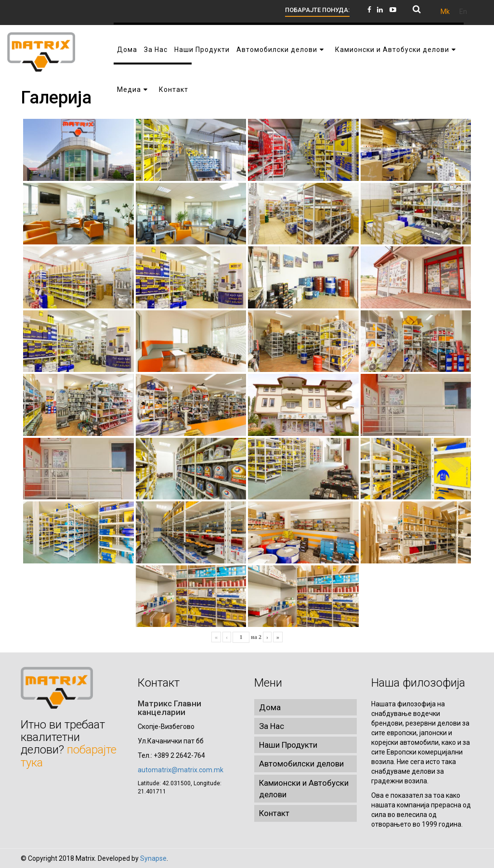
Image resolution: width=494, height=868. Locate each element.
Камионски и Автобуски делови (304, 789)
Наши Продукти (288, 745)
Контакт (274, 813)
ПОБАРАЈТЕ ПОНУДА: (317, 10)
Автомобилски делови (301, 764)
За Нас (272, 726)
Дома (270, 707)
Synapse (153, 858)
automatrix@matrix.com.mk (181, 770)
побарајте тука (69, 756)
